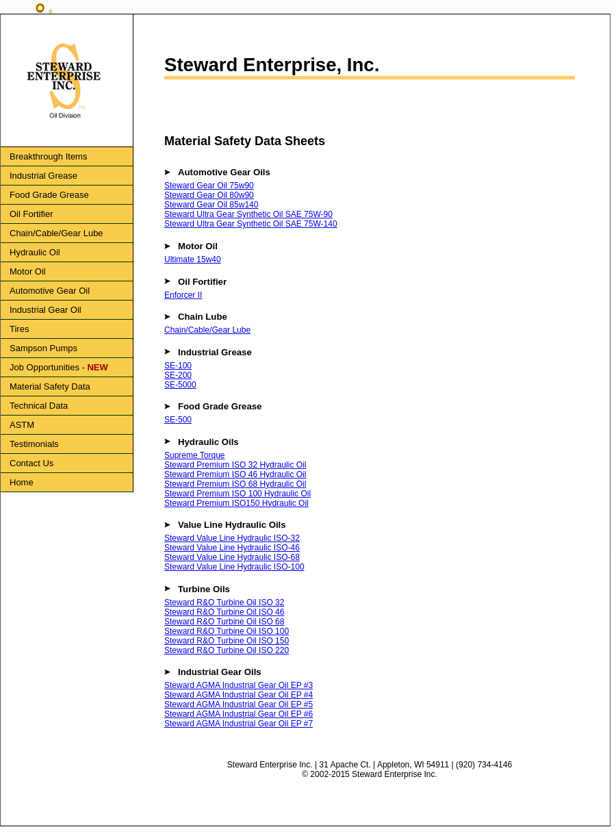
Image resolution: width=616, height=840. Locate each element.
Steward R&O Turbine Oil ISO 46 (224, 612)
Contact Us (31, 463)
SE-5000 (180, 385)
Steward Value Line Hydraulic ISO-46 (232, 548)
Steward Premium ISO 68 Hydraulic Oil (235, 484)
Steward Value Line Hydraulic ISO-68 (232, 557)
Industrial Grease (43, 176)
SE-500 (178, 420)
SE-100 (178, 366)
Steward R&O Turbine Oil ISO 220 (227, 650)
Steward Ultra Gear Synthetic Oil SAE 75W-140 (251, 224)
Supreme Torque (195, 455)
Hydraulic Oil (35, 252)
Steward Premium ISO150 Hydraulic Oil (236, 503)
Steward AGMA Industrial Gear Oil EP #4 (239, 695)
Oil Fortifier (31, 214)
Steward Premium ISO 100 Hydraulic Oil (238, 494)
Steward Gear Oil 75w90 (209, 186)
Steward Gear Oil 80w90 (209, 195)
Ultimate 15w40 (193, 259)
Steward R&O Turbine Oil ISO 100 (227, 631)
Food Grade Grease (49, 195)
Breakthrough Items (48, 156)
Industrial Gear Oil (46, 310)
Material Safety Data (50, 386)
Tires (19, 329)
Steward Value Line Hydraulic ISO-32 (232, 538)
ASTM (22, 425)
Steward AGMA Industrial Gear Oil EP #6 (239, 714)
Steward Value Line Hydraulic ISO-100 (234, 567)
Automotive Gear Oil (50, 291)
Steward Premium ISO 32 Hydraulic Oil (235, 465)
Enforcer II (183, 295)
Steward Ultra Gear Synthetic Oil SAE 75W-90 (248, 214)
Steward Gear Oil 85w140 (211, 205)
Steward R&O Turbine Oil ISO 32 (224, 602)
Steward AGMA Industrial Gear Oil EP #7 (239, 724)
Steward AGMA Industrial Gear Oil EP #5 (239, 704)
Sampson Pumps (43, 348)
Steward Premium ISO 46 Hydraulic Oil (235, 474)
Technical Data (39, 406)
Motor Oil (28, 271)
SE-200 (178, 375)
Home (22, 482)
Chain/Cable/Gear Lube (56, 233)
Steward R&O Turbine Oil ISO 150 (227, 641)
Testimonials (34, 444)
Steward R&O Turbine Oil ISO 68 (224, 622)
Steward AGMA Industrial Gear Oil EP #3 (239, 685)
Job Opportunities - (59, 367)
